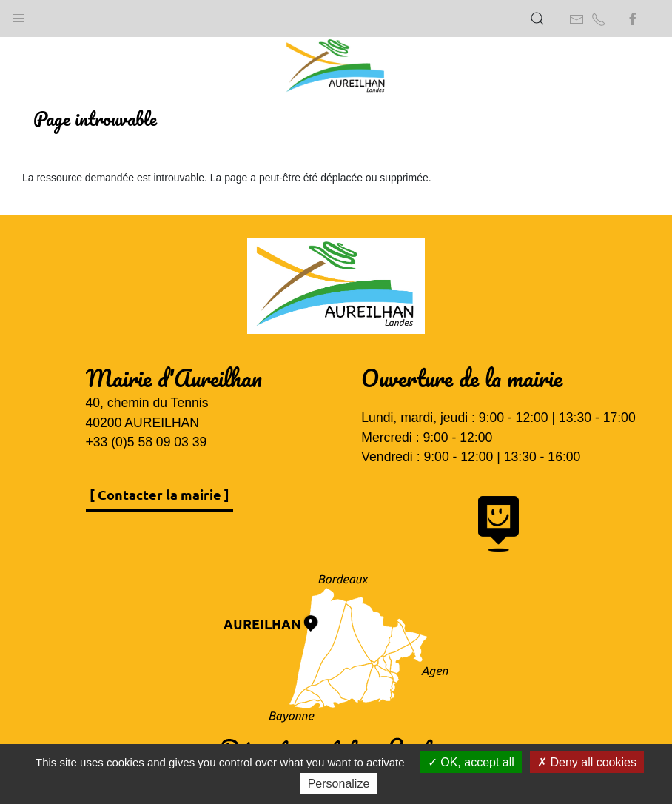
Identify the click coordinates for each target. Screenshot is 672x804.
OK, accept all (471, 762)
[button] (19, 15)
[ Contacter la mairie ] (159, 494)
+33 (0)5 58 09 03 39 (147, 442)
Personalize (339, 784)
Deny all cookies (587, 762)
